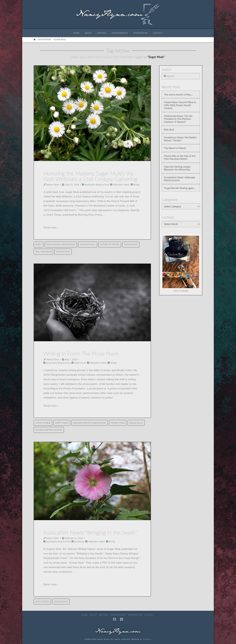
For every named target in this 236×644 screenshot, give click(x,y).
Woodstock (63, 252)
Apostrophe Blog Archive (95, 185)
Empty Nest (62, 423)
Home (85, 615)
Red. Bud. (169, 129)
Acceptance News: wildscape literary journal (180, 179)
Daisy (39, 244)
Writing (135, 185)
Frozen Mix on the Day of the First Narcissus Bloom (180, 157)
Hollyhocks (42, 602)
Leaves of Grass (110, 244)
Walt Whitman (43, 252)
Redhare (147, 639)
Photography (118, 615)
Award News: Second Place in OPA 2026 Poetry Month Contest (180, 105)
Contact (149, 615)
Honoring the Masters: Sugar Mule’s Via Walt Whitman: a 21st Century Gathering (90, 176)
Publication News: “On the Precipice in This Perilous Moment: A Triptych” (178, 119)
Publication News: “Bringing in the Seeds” (90, 532)
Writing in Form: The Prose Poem (81, 354)
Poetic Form (79, 363)
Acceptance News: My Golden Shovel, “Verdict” (180, 139)
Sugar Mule (131, 244)
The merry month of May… (178, 94)
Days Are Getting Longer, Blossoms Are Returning (177, 168)
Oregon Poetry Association (89, 423)
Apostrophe (135, 615)
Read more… (51, 228)
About (93, 615)
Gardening (78, 542)
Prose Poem (118, 423)
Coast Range (43, 423)
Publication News (120, 185)
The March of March (175, 148)
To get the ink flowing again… (180, 188)
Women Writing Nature (49, 430)
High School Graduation (61, 244)
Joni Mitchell (88, 244)
